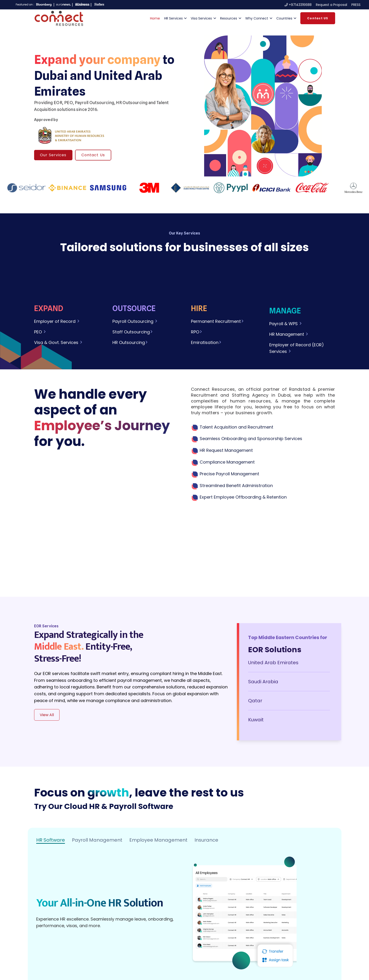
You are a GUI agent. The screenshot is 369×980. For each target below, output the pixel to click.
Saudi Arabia (263, 682)
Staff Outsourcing (133, 332)
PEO (40, 332)
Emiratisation (206, 342)
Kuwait (256, 720)
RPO (197, 332)
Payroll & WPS (286, 324)
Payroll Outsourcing (133, 321)
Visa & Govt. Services (58, 342)
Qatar (255, 701)
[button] (185, 18)
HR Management (289, 334)
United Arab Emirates (273, 663)
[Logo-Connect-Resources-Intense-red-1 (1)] (59, 18)
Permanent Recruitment (218, 321)
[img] (263, 106)
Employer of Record (55, 321)
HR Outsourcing (130, 342)
